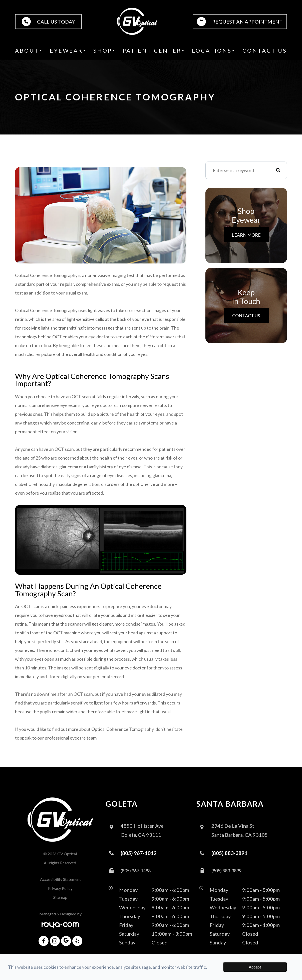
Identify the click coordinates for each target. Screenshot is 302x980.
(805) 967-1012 (139, 853)
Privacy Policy (60, 888)
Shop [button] (104, 50)
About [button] (28, 50)
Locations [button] (213, 50)
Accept (255, 967)
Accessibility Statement (60, 879)
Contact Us (265, 50)
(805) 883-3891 (229, 853)
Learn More (246, 235)
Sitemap (60, 897)
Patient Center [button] (153, 50)
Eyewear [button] (68, 50)
